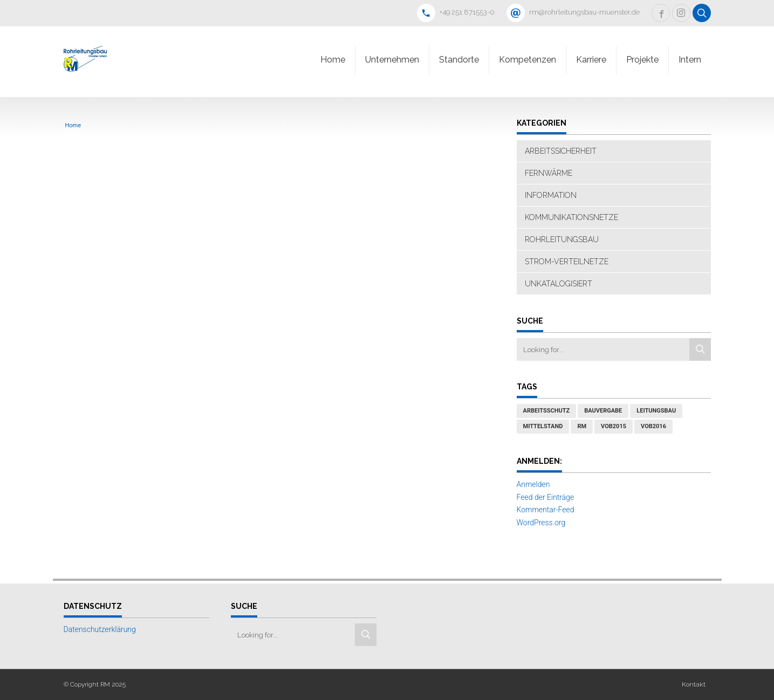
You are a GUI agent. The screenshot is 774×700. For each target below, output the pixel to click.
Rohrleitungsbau (562, 239)
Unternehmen (392, 60)
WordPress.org (541, 523)
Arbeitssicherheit (561, 151)
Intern (690, 60)
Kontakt (694, 684)
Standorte (459, 60)
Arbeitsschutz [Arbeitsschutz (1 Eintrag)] (547, 411)
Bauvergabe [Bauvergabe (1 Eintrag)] (603, 411)
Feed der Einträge (546, 497)
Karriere (591, 60)
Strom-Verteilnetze (567, 262)
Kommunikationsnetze (571, 217)
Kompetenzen (528, 60)
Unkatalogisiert (559, 284)
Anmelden (533, 484)
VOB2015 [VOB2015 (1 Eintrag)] (614, 426)
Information (551, 195)
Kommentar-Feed (546, 510)
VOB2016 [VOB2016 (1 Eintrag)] (653, 426)
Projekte (642, 60)
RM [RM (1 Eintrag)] (582, 426)
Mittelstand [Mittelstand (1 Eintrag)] (543, 426)
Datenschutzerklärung (100, 629)
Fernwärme (549, 173)
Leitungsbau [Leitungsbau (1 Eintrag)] (656, 411)
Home (333, 60)
